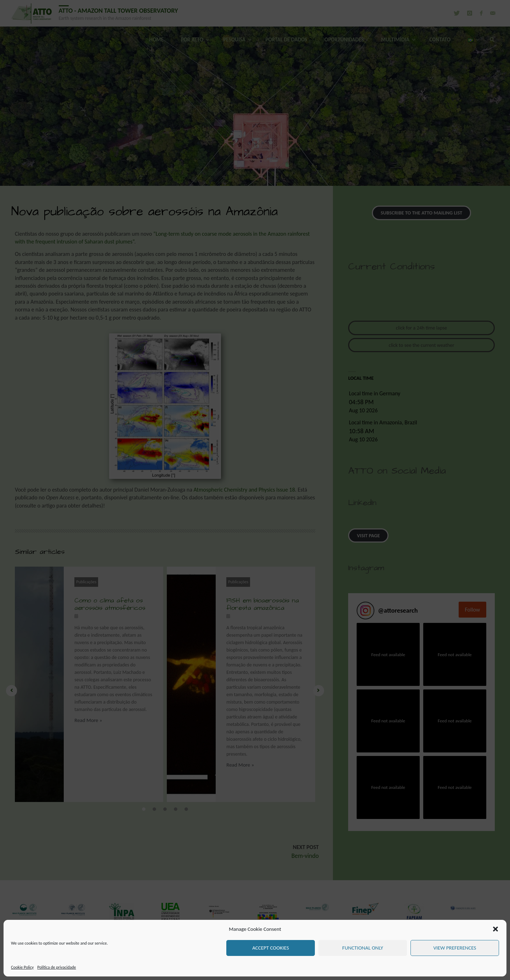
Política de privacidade (56, 967)
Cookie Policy (22, 967)
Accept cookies (271, 948)
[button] (495, 929)
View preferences (455, 948)
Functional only (362, 948)
